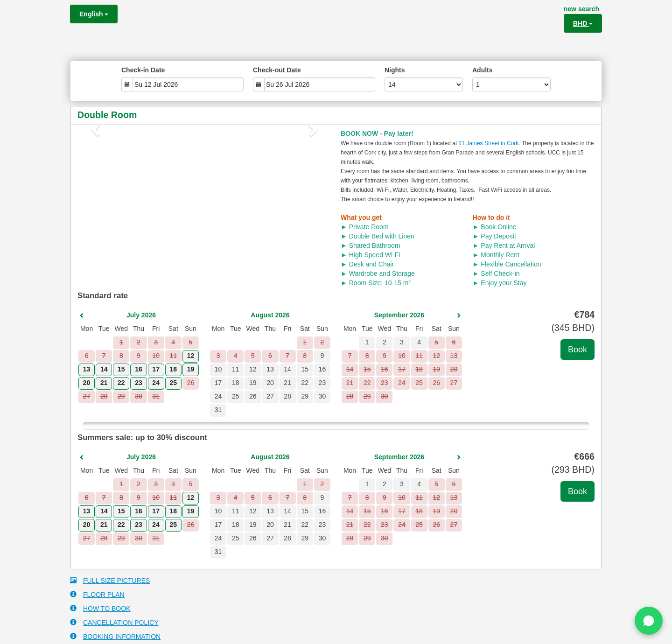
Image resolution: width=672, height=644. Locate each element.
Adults (483, 70)
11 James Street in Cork (489, 143)
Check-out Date (277, 70)
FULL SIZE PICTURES (110, 580)
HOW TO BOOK (100, 608)
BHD (583, 23)
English (94, 14)
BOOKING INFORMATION (115, 636)
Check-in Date (143, 70)
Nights (395, 70)
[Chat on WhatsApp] (649, 621)
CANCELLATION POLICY (114, 622)
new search (581, 9)
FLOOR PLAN (97, 594)
